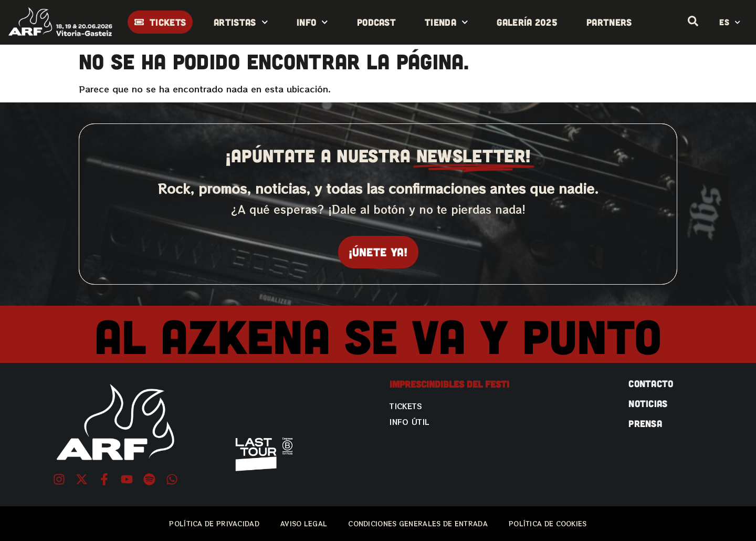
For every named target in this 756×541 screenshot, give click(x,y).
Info (312, 22)
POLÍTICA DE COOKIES (548, 523)
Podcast (376, 22)
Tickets (406, 406)
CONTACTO (651, 383)
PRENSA (645, 423)
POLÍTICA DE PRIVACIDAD (214, 523)
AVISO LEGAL (304, 523)
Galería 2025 (527, 22)
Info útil (409, 422)
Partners (609, 22)
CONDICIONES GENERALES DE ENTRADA (418, 523)
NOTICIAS (648, 403)
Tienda (446, 22)
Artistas (241, 22)
